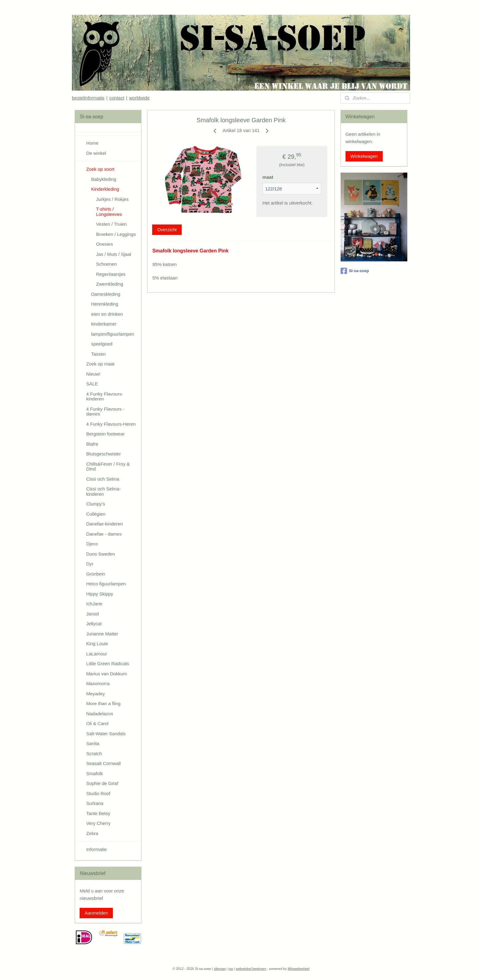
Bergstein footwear (105, 434)
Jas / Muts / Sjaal (113, 254)
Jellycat (94, 624)
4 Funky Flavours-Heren (111, 424)
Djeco (92, 544)
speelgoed (102, 344)
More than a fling (103, 703)
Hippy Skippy (100, 594)
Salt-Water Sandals (106, 734)
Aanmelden (96, 913)
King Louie (97, 644)
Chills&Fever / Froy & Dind (108, 467)
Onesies (104, 244)
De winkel (96, 153)
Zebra (92, 833)
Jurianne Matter (102, 634)
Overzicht (167, 230)
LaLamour (97, 654)
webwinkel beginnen (251, 969)
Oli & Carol (97, 723)
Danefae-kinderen (104, 524)
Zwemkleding (109, 284)
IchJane (94, 604)
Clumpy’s (95, 504)
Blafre (92, 444)
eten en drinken (107, 314)
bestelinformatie (88, 98)
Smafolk (94, 773)
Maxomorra (98, 683)
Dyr (90, 564)
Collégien (96, 514)
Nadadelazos (100, 714)
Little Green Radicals (107, 664)
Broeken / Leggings (116, 234)
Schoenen (106, 264)
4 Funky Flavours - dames (105, 412)
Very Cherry (98, 823)
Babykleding (104, 179)
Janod (92, 614)
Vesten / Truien (111, 224)
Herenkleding (105, 304)
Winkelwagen (364, 156)
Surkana (95, 803)
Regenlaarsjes (111, 274)
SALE (92, 384)
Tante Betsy (98, 813)
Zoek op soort (100, 169)
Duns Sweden (100, 554)
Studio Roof (98, 793)
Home (92, 143)
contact (117, 98)
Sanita (93, 743)
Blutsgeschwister (103, 454)
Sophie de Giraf (102, 783)
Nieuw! (93, 374)
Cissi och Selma (103, 479)
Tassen (98, 354)
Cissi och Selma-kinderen (103, 491)
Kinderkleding (105, 189)
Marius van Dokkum (107, 674)
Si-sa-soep (355, 271)
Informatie (96, 849)
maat (268, 177)
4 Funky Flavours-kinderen (105, 396)
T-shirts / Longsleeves (109, 212)
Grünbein (96, 574)
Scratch (94, 754)
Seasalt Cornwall (103, 763)
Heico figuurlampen (106, 584)
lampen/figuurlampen (113, 334)
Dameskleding (106, 294)
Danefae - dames (104, 534)
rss (231, 969)
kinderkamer (104, 324)
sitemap (220, 969)
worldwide (139, 98)
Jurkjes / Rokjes (112, 199)
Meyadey (95, 694)
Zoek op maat (100, 364)
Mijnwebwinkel (299, 969)
